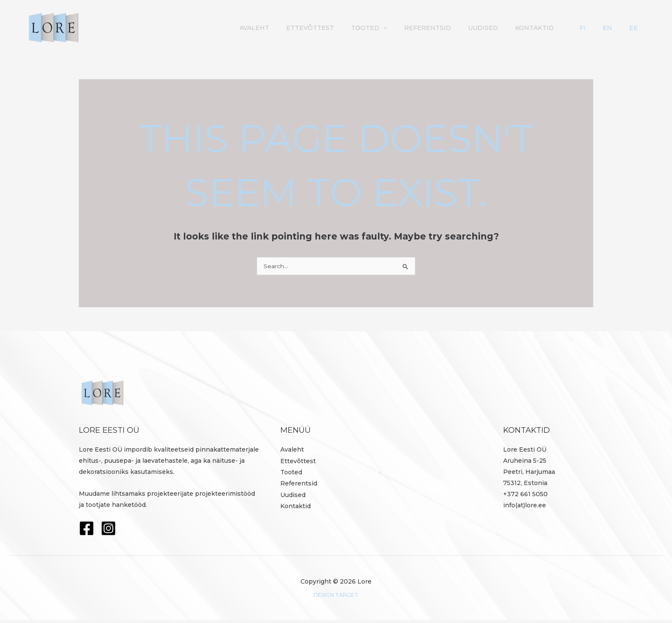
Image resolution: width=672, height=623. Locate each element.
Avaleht (319, 27)
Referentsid (479, 27)
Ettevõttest (370, 27)
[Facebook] (87, 531)
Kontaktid (578, 27)
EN (628, 27)
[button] (439, 27)
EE (640, 27)
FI (617, 27)
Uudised (531, 27)
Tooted (425, 27)
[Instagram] (108, 531)
